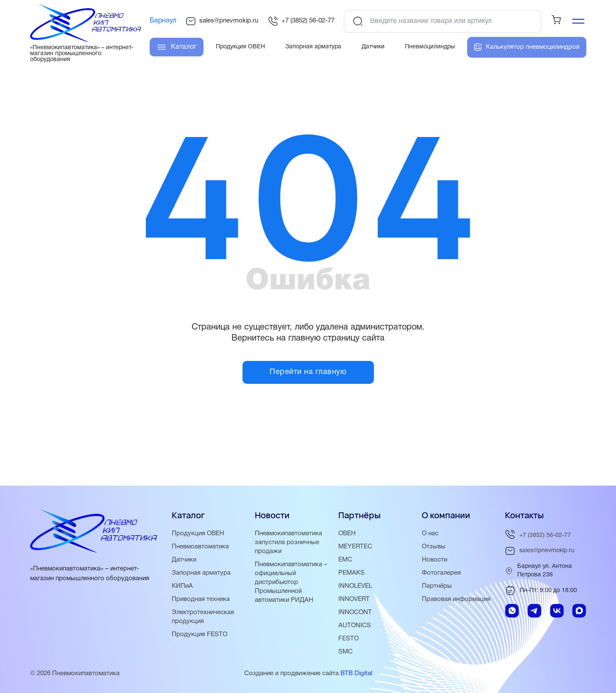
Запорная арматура (201, 573)
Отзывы (434, 547)
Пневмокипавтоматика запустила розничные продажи (288, 542)
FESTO (348, 639)
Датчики (184, 560)
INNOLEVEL (355, 586)
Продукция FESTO (199, 634)
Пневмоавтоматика (200, 547)
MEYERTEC (355, 547)
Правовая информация (456, 599)
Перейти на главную (308, 372)
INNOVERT (354, 599)
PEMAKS (351, 573)
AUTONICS (355, 626)
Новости (435, 560)
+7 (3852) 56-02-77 (301, 21)
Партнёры (437, 586)
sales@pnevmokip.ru (222, 21)
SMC (346, 652)
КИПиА (182, 586)
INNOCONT (355, 612)
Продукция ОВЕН (198, 534)
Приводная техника (201, 599)
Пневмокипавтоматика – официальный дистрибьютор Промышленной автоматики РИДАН (291, 582)
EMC (345, 560)
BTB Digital (356, 673)
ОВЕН (347, 534)
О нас (430, 534)
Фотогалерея (441, 573)
